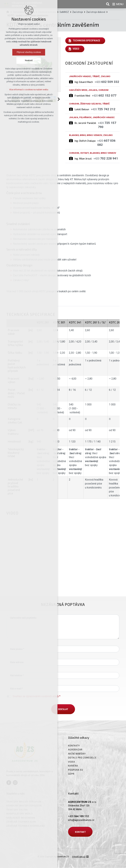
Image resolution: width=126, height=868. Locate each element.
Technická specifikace (87, 41)
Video (76, 49)
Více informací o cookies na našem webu (29, 90)
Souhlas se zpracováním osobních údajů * (37, 696)
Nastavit (29, 61)
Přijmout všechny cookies (29, 52)
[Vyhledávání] (107, 4)
